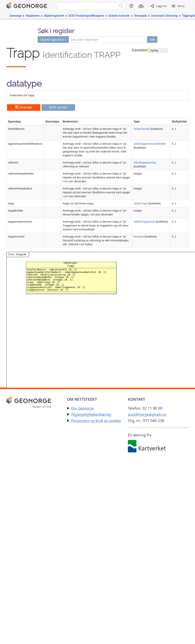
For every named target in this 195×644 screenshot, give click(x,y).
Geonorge (16, 16)
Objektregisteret (54, 16)
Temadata (140, 16)
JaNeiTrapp (140, 203)
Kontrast (139, 237)
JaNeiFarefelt (142, 129)
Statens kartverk (119, 16)
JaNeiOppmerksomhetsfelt (149, 144)
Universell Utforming (164, 16)
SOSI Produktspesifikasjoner (86, 16)
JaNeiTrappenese (144, 222)
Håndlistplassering (145, 163)
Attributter (24, 107)
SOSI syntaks (58, 107)
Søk (152, 40)
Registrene (33, 16)
